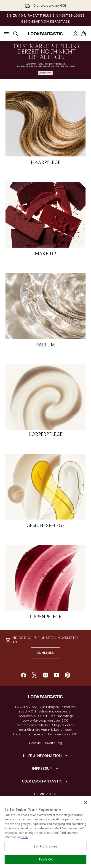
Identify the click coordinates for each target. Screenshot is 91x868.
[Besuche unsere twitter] (35, 675)
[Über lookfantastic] (45, 781)
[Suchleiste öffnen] (16, 34)
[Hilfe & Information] (46, 756)
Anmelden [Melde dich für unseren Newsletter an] (46, 653)
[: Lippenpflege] (45, 584)
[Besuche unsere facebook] (24, 675)
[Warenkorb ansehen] (84, 34)
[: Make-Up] (45, 221)
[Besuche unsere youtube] (56, 675)
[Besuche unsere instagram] (45, 675)
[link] (75, 34)
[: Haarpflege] (45, 130)
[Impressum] (46, 769)
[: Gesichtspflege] (45, 493)
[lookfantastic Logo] (45, 34)
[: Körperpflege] (45, 403)
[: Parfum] (45, 312)
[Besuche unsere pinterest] (67, 675)
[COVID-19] (45, 794)
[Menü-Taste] (6, 34)
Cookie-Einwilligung (45, 743)
